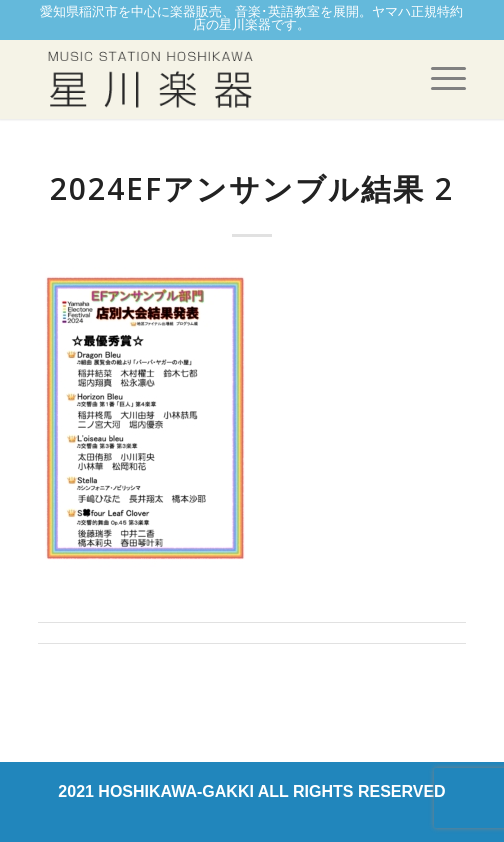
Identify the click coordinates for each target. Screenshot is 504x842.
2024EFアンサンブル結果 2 (252, 188)
